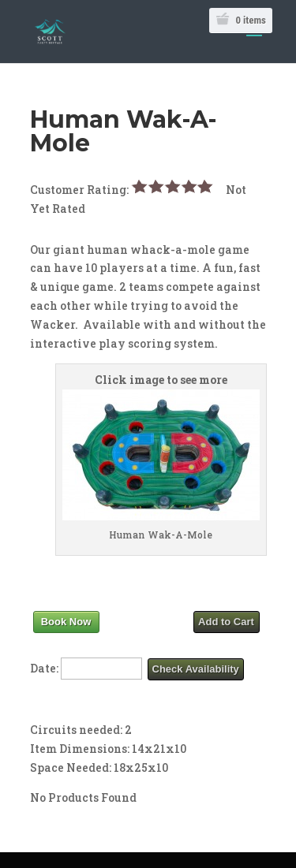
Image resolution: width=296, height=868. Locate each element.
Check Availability (196, 669)
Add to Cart (226, 622)
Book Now (66, 622)
